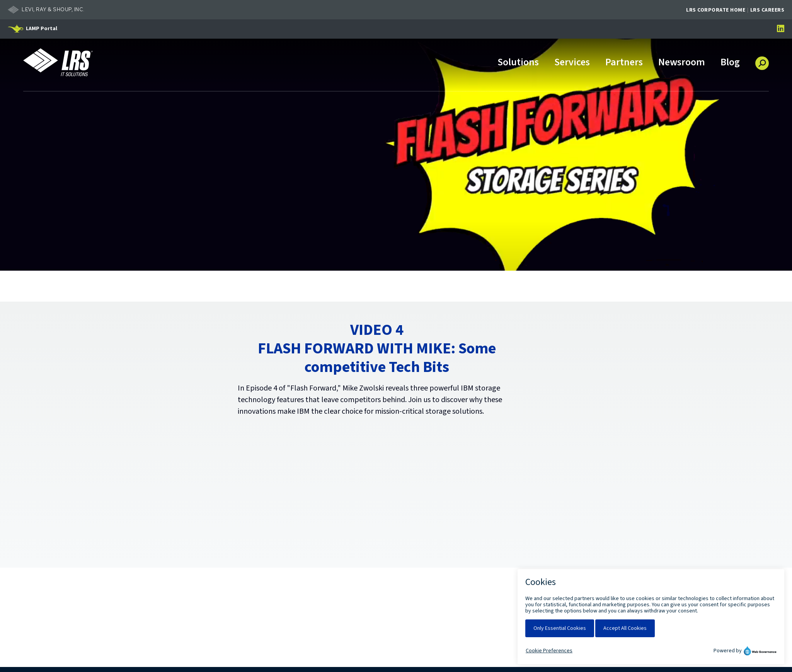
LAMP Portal (42, 29)
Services (572, 63)
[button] (762, 60)
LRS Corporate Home (716, 10)
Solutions (518, 63)
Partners (624, 63)
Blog (730, 63)
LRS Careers (767, 10)
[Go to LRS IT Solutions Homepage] (58, 62)
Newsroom (682, 63)
